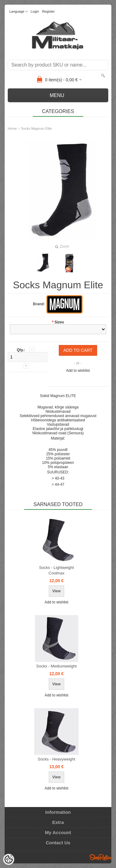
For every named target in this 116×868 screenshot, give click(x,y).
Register (48, 11)
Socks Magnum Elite (37, 128)
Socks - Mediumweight (56, 666)
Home (12, 128)
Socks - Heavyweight (56, 759)
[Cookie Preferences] (9, 859)
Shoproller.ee (101, 857)
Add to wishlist (78, 371)
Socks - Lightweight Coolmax (56, 570)
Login (35, 11)
